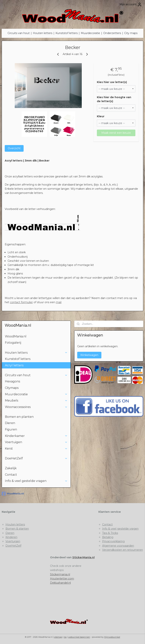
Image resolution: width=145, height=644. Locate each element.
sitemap (58, 637)
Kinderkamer (36, 436)
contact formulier (21, 302)
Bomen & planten (17, 529)
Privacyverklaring (113, 541)
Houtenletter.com (62, 579)
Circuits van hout (19, 33)
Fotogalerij (13, 343)
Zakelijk (11, 468)
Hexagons (12, 381)
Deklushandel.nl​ (60, 583)
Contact (11, 475)
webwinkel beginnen (79, 637)
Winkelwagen (89, 355)
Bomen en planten (19, 417)
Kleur (101, 116)
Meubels (36, 400)
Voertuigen (36, 442)
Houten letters (43, 33)
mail (59, 302)
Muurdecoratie (90, 33)
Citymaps (12, 388)
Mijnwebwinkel (112, 637)
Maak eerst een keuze (116, 133)
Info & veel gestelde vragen (36, 481)
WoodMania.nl (16, 336)
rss (65, 637)
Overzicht (14, 148)
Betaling (108, 537)
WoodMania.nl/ (13, 494)
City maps (131, 33)
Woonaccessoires (36, 407)
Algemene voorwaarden (118, 546)
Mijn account (131, 5)
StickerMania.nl (83, 557)
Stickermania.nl (60, 574)
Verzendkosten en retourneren (123, 550)
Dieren (10, 423)
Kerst (36, 449)
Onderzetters (112, 33)
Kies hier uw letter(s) (112, 82)
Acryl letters (14, 365)
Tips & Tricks (110, 533)
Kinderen (11, 537)
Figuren (11, 429)
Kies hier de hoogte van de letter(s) (114, 99)
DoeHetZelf (36, 458)
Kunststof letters (67, 33)
